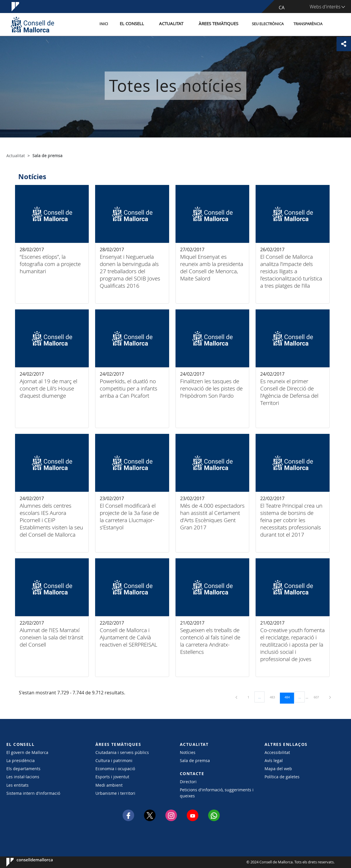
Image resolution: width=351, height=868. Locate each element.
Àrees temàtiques (220, 24)
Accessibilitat (277, 752)
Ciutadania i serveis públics (122, 752)
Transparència (308, 24)
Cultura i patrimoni (114, 760)
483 (274, 697)
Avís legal (274, 760)
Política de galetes (282, 777)
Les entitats (17, 785)
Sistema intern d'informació (33, 793)
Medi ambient (109, 785)
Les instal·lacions (23, 777)
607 (318, 697)
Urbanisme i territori (115, 793)
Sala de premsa (195, 760)
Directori (188, 782)
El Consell (143, 24)
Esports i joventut (112, 777)
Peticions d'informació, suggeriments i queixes (217, 793)
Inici (118, 24)
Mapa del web (278, 769)
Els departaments (23, 769)
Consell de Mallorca (24, 862)
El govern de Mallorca (27, 752)
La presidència (21, 760)
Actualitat (178, 24)
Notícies (188, 752)
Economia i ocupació (115, 769)
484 (289, 697)
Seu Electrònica (268, 24)
